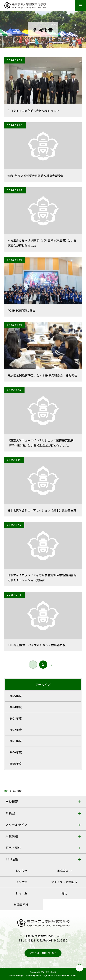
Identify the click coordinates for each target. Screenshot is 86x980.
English (21, 893)
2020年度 (16, 752)
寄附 (64, 893)
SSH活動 (12, 859)
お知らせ (21, 871)
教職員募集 (21, 905)
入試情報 (12, 836)
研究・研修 (13, 848)
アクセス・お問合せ (65, 882)
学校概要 (12, 802)
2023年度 (16, 718)
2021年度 (16, 741)
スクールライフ (17, 825)
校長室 (10, 813)
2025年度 (16, 696)
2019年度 (16, 764)
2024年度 (16, 707)
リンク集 (21, 882)
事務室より (65, 871)
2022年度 (16, 730)
